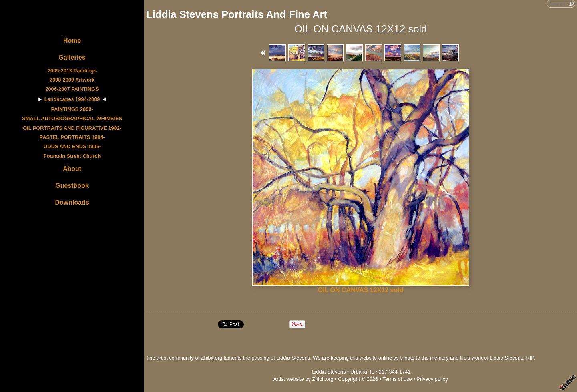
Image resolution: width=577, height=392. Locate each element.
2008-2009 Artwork (72, 80)
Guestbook (72, 186)
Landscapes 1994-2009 (72, 99)
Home (72, 41)
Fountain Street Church (72, 156)
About (72, 169)
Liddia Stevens (329, 372)
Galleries (72, 57)
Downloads (72, 202)
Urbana (359, 372)
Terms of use (397, 379)
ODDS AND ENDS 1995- (72, 146)
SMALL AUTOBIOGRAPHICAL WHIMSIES (72, 118)
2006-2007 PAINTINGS (72, 89)
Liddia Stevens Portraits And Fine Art (237, 14)
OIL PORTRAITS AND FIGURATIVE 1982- (72, 128)
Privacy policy (432, 379)
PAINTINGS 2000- (72, 109)
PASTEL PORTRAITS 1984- (72, 137)
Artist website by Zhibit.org (304, 379)
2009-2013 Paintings (72, 71)
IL (372, 372)
